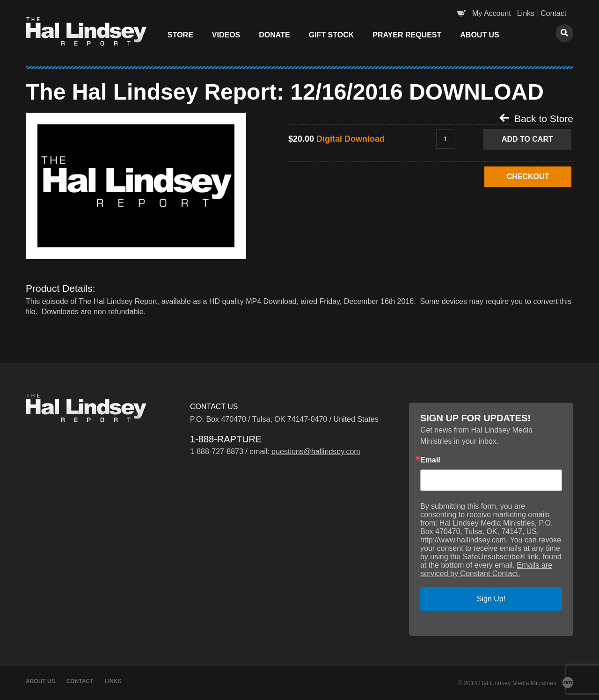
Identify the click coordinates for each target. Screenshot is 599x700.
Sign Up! (491, 599)
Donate (274, 35)
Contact (553, 13)
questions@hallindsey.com (316, 451)
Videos (226, 35)
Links (526, 13)
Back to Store (536, 118)
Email (430, 460)
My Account (492, 13)
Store (180, 35)
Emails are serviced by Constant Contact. (486, 569)
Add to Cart (527, 139)
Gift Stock (332, 35)
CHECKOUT (528, 177)
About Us (480, 35)
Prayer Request (407, 35)
